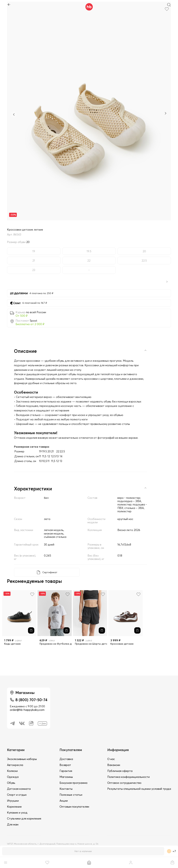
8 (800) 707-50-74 (31, 700)
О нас (111, 759)
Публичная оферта (120, 771)
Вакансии (114, 765)
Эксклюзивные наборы (22, 759)
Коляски (12, 771)
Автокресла (15, 765)
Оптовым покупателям (74, 807)
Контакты (66, 789)
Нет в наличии (83, 851)
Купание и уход (17, 813)
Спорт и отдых (17, 795)
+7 (171, 851)
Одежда (13, 777)
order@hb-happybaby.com (27, 710)
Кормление (14, 807)
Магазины (66, 777)
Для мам (13, 824)
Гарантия (66, 771)
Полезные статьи (71, 795)
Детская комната (19, 789)
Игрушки (13, 801)
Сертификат (50, 572)
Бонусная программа (73, 783)
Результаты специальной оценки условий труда (139, 789)
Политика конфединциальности (128, 777)
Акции (64, 801)
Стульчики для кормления (24, 818)
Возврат (65, 765)
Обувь (11, 783)
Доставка (66, 759)
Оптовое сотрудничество (124, 783)
